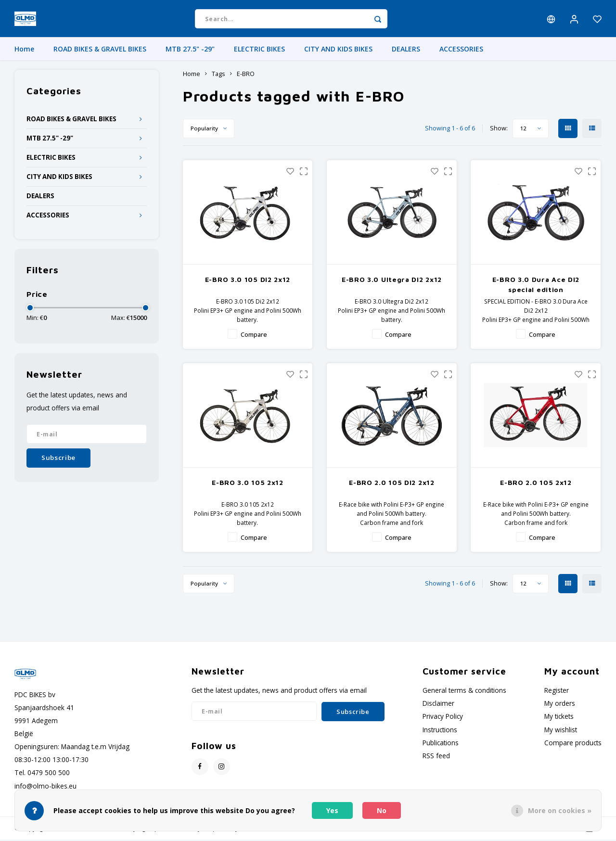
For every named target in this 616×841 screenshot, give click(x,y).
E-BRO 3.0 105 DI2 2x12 (248, 281)
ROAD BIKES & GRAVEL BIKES (100, 50)
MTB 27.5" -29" (190, 50)
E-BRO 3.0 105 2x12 (248, 484)
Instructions (440, 731)
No (382, 810)
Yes (332, 810)
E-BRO (246, 75)
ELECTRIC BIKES (259, 50)
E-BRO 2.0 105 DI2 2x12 (391, 484)
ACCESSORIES (461, 50)
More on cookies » (560, 810)
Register (557, 692)
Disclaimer (438, 705)
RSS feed (436, 757)
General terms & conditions (464, 692)
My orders (560, 705)
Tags (218, 75)
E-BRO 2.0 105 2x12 (536, 484)
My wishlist (561, 731)
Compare (254, 336)
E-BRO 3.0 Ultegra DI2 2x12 (392, 281)
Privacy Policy (443, 718)
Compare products (573, 744)
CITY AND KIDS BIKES (338, 50)
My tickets (559, 718)
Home (24, 50)
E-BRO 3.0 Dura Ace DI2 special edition (536, 286)
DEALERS (406, 50)
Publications (441, 744)
